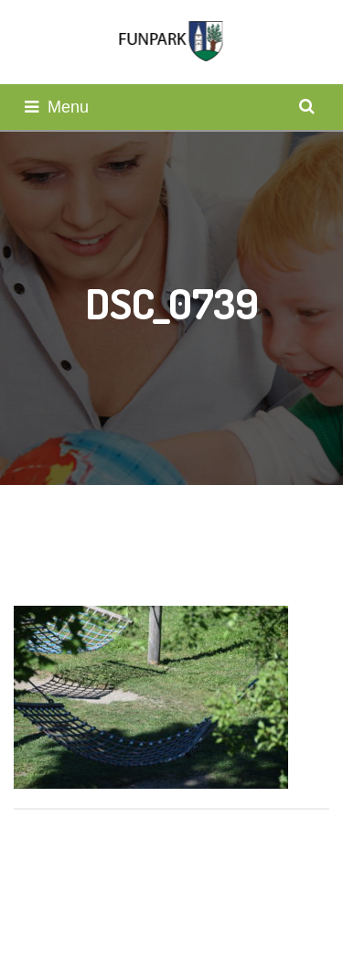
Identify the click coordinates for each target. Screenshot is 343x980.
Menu (57, 107)
